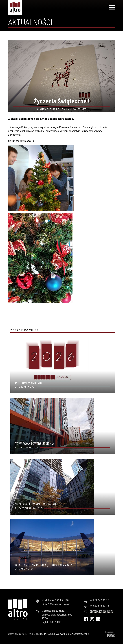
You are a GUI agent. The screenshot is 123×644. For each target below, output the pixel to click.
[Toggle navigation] (112, 8)
